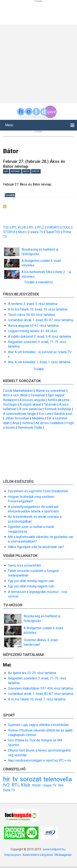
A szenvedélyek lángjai (20, 414)
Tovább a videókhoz (39, 282)
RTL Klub (21, 785)
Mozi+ (23, 232)
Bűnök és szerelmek (51, 391)
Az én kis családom (50, 423)
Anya (16, 423)
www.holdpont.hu (54, 849)
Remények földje (30, 428)
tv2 (6, 785)
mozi (36, 785)
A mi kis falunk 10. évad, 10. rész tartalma (38, 309)
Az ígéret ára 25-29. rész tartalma (32, 673)
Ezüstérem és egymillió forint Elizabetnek (38, 491)
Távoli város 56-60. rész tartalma (32, 315)
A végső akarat (30, 404)
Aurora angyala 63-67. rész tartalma (33, 326)
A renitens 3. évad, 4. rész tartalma (33, 304)
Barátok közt (63, 414)
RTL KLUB (19, 227)
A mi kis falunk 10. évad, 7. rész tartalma (37, 699)
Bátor (36, 171)
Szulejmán (38, 395)
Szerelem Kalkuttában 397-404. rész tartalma (40, 688)
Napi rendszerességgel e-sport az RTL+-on (39, 760)
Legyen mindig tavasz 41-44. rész (33, 331)
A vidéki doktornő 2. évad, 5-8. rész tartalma (39, 337)
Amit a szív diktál (15, 395)
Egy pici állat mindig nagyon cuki (31, 581)
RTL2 (40, 227)
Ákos (26, 171)
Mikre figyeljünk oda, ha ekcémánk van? (36, 547)
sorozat (31, 779)
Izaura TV (37, 232)
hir (6, 171)
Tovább (10, 195)
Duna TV (9, 790)
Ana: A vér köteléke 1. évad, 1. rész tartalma (39, 362)
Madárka (38, 418)
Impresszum (13, 855)
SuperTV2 (53, 232)
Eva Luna (45, 414)
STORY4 (9, 232)
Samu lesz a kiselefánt (24, 565)
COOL (66, 227)
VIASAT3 (53, 227)
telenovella (58, 779)
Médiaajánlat (63, 855)
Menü (9, 125)
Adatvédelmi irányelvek (38, 855)
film (61, 785)
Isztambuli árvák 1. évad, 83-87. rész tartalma (41, 320)
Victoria (27, 423)
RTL (31, 227)
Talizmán (50, 404)
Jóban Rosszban (17, 418)
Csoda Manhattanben (18, 391)
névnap (16, 171)
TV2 (6, 227)
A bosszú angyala (32, 400)
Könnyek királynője (58, 409)
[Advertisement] (38, 63)
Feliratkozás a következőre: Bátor (5, 206)
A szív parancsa (30, 409)
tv (15, 779)
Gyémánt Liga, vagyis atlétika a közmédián (38, 725)
